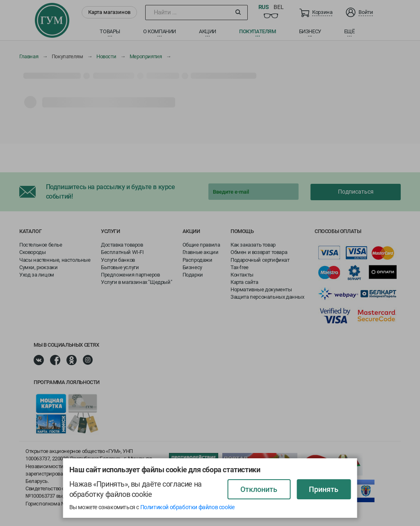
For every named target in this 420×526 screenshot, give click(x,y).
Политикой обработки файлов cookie (187, 507)
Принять (324, 489)
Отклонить (259, 489)
